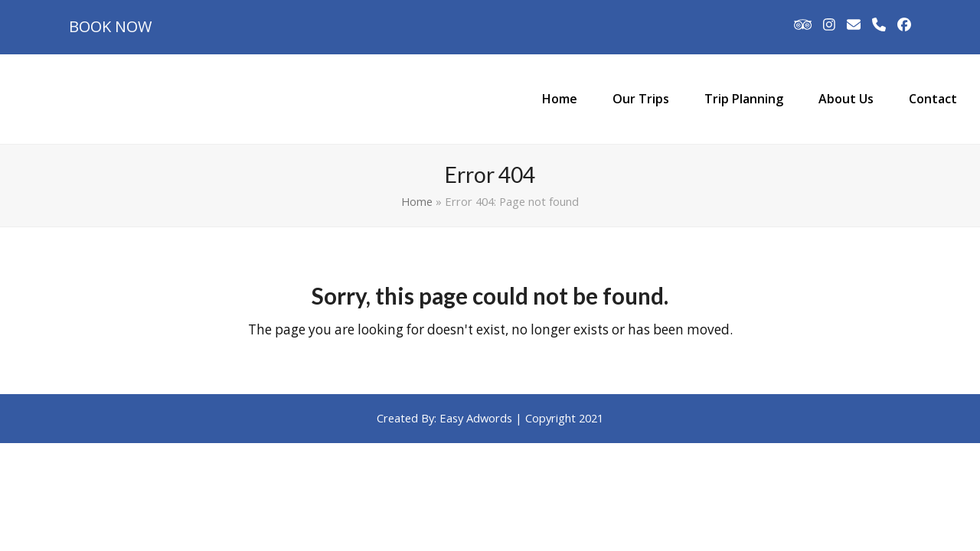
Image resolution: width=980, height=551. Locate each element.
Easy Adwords (476, 418)
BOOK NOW (110, 26)
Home (417, 201)
